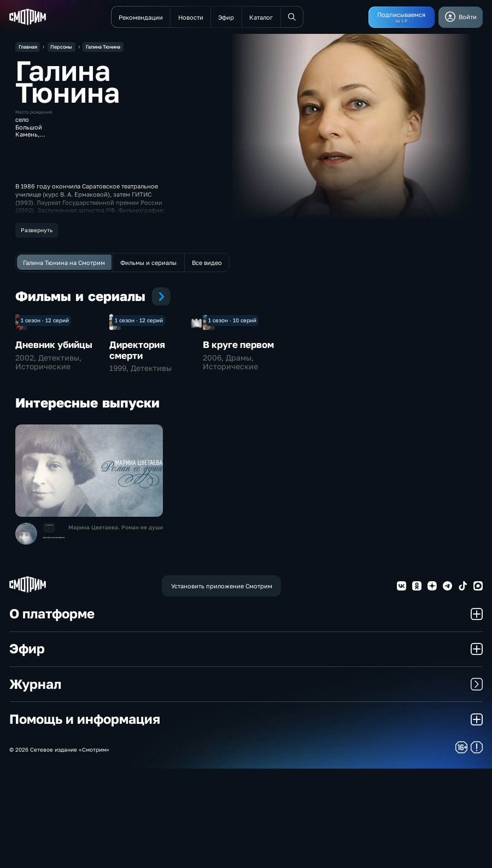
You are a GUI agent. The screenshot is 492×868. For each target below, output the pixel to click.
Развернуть (37, 230)
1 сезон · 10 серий (232, 420)
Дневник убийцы (54, 444)
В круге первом (238, 444)
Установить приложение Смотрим (222, 685)
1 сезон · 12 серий (45, 420)
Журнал (246, 783)
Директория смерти (137, 449)
